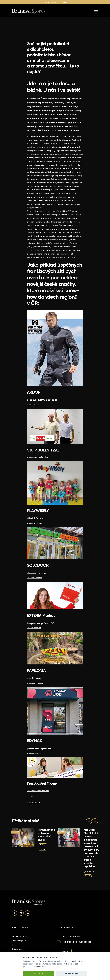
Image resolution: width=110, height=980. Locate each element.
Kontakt (64, 952)
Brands (42, 849)
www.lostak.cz (33, 802)
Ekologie (43, 845)
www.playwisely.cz (35, 523)
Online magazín (19, 941)
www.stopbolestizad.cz (38, 457)
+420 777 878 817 (71, 936)
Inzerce (15, 945)
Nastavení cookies (71, 973)
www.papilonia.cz (35, 683)
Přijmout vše (39, 973)
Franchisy (89, 871)
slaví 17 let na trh (60, 2)
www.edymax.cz (34, 753)
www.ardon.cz (33, 404)
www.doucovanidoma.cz (38, 791)
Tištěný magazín (19, 936)
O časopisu (17, 949)
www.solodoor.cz (35, 578)
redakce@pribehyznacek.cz (77, 942)
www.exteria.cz (34, 628)
